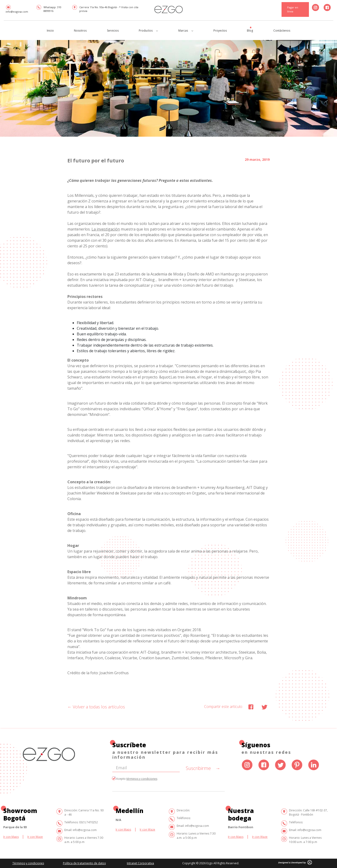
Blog (250, 31)
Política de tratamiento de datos (84, 863)
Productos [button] (148, 31)
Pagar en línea (293, 9)
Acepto (135, 779)
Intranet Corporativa (140, 863)
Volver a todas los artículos (96, 707)
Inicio (50, 31)
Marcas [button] (186, 31)
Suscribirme (203, 768)
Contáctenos (282, 31)
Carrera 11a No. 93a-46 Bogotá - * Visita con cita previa (105, 9)
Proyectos (220, 31)
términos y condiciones (142, 779)
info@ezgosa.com (17, 9)
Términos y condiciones (28, 863)
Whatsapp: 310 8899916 (49, 9)
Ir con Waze (35, 837)
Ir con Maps (11, 837)
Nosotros (80, 31)
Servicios (113, 31)
